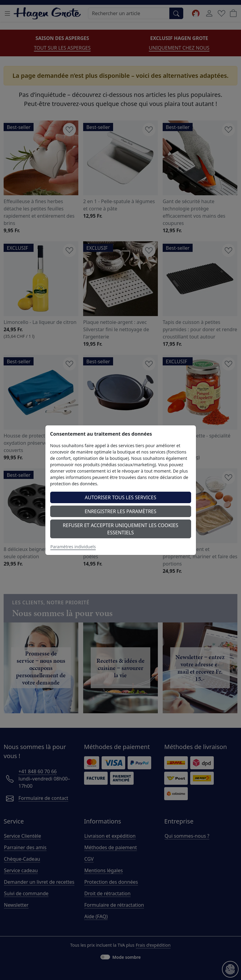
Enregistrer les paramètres (120, 511)
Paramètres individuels (73, 547)
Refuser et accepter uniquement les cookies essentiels (121, 529)
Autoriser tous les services (120, 497)
